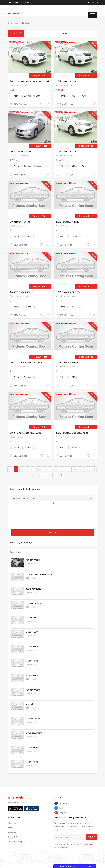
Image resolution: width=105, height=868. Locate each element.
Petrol (16, 96)
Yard (34, 564)
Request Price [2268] (40, 286)
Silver (38, 166)
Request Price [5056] (32, 697)
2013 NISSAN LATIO (20, 222)
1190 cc (28, 236)
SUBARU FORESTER (34, 589)
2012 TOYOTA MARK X (22, 152)
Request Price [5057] (32, 683)
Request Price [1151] (40, 75)
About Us (14, 2)
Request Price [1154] (86, 75)
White (39, 96)
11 (74, 469)
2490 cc (74, 307)
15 (42, 475)
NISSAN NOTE (32, 618)
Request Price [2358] (40, 357)
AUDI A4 (29, 705)
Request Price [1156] (40, 146)
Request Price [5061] (32, 625)
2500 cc (28, 166)
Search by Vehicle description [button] (53, 489)
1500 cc (74, 166)
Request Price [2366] (86, 357)
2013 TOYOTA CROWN (68, 292)
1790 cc (74, 236)
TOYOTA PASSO (33, 560)
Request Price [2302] (86, 216)
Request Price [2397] (40, 427)
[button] (93, 2)
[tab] (53, 489)
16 (49, 475)
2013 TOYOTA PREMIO (68, 222)
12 (81, 469)
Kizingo (29, 564)
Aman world (16, 13)
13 (87, 469)
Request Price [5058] (32, 668)
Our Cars (25, 23)
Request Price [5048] (32, 581)
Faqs (10, 829)
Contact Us (26, 2)
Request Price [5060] (32, 639)
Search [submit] (53, 533)
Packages (12, 833)
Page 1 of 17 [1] (16, 33)
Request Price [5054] (32, 726)
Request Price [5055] (32, 712)
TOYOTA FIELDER (33, 719)
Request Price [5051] (32, 596)
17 (55, 475)
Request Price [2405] (86, 427)
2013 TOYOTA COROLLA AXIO (26, 363)
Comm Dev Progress (17, 842)
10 (68, 469)
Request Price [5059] (32, 654)
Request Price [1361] (86, 146)
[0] (10, 469)
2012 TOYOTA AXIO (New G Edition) (29, 81)
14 (94, 469)
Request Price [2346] (86, 286)
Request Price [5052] (32, 755)
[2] (62, 475)
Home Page (13, 23)
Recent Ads (16, 552)
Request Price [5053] (32, 741)
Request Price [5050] (32, 770)
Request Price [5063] (32, 567)
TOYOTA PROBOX (33, 603)
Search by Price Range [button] (53, 543)
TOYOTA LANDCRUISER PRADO (39, 574)
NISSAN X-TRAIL (33, 748)
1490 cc (28, 307)
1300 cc (28, 96)
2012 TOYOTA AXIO (67, 81)
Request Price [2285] (40, 216)
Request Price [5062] (32, 611)
